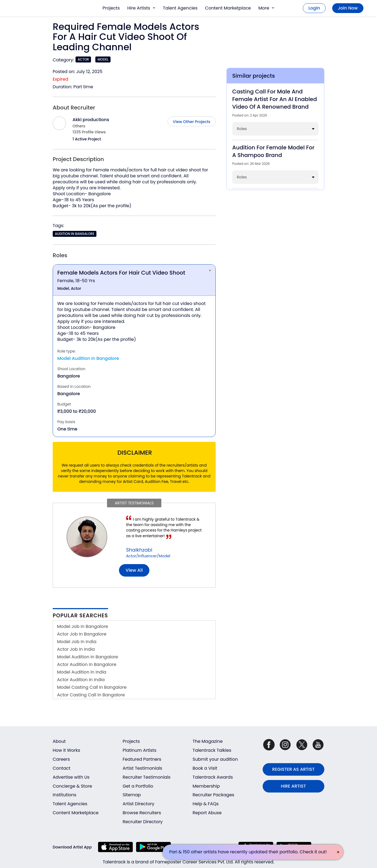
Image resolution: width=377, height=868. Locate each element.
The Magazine (208, 741)
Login (314, 8)
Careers (61, 759)
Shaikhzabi (139, 550)
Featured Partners (142, 759)
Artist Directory (139, 804)
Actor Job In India (76, 649)
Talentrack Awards (213, 777)
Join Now (348, 8)
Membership (206, 786)
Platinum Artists (140, 750)
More (266, 8)
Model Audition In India (82, 672)
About (59, 741)
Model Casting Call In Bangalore (92, 687)
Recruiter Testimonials (147, 777)
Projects (111, 8)
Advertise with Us (71, 777)
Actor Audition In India (81, 680)
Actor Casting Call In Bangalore (91, 695)
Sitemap (132, 795)
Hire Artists (141, 8)
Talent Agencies (180, 8)
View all (134, 570)
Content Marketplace (228, 8)
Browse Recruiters (142, 813)
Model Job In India (77, 642)
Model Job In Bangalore (83, 626)
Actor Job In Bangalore (82, 634)
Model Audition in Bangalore (88, 358)
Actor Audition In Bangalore (87, 664)
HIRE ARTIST (293, 786)
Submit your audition (215, 759)
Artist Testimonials (143, 768)
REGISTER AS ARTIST (293, 769)
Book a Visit (205, 768)
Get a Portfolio (138, 786)
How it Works (66, 750)
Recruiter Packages (213, 795)
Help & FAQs (206, 804)
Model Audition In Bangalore (87, 657)
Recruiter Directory (143, 822)
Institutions (65, 795)
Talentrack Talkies (212, 750)
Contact (62, 768)
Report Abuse (207, 813)
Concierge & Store (72, 786)
